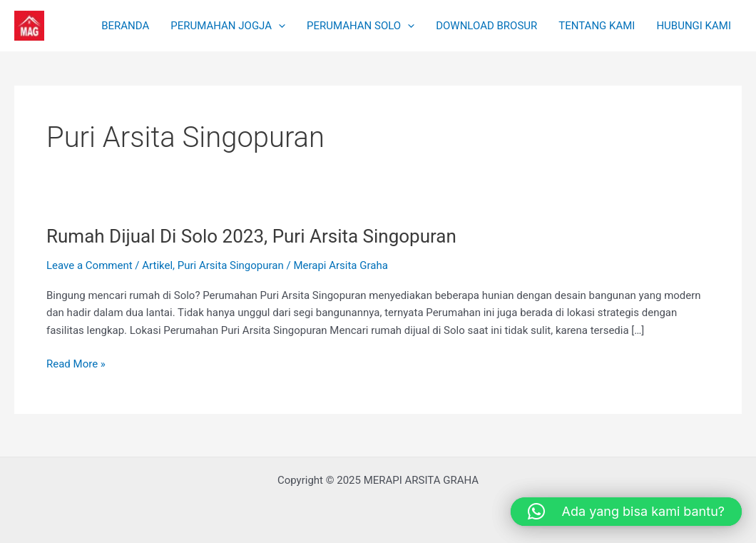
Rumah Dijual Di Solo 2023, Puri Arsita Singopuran (251, 236)
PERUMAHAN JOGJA (228, 26)
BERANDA (125, 26)
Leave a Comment (90, 265)
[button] (626, 512)
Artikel (157, 265)
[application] (279, 26)
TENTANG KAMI (597, 26)
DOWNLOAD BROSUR (486, 26)
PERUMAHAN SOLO (361, 26)
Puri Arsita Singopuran (231, 265)
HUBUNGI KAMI (694, 26)
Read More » (76, 363)
